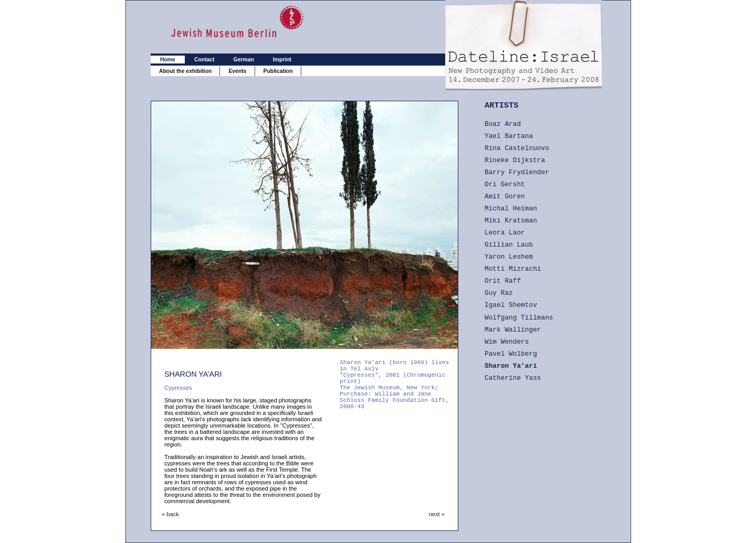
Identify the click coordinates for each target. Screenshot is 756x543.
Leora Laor (505, 233)
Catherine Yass (513, 378)
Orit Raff (503, 281)
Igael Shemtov (511, 305)
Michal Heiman (511, 209)
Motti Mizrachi (513, 269)
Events (237, 71)
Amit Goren (505, 196)
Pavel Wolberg (511, 354)
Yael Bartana (509, 136)
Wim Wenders (507, 342)
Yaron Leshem (509, 257)
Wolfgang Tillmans (519, 318)
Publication (278, 71)
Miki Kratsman (511, 221)
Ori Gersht (505, 184)
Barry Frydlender (517, 172)
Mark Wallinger (513, 330)
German (244, 60)
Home (168, 60)
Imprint (282, 60)
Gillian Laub (509, 245)
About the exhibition (185, 71)
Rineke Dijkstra (515, 160)
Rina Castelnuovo (517, 148)
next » (437, 514)
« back (170, 514)
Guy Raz (499, 293)
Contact (204, 60)
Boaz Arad (503, 124)
